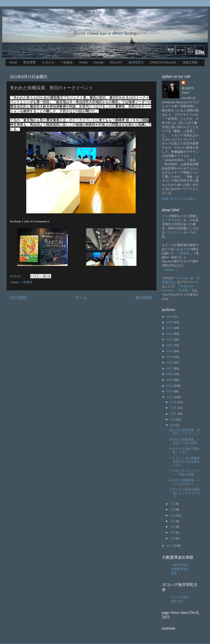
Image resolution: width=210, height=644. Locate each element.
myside (99, 62)
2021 (170, 345)
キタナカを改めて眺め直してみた (185, 450)
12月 (174, 402)
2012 (170, 397)
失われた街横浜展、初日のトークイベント (185, 432)
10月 (174, 414)
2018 (170, 362)
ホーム (81, 297)
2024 (170, 328)
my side (182, 278)
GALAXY (116, 62)
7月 (173, 504)
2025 (170, 322)
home (13, 62)
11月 (174, 408)
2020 (170, 351)
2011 (170, 546)
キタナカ (48, 62)
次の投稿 (18, 297)
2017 (170, 368)
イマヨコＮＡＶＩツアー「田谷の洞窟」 (185, 473)
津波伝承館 (190, 62)
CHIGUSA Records (163, 62)
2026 (170, 317)
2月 (173, 533)
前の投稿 (144, 297)
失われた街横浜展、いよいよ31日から (185, 482)
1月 (173, 538)
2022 (170, 340)
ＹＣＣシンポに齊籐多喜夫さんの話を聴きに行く (185, 462)
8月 (173, 425)
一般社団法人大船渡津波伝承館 (180, 569)
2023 (170, 334)
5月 (173, 515)
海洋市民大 (136, 62)
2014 (170, 386)
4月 (173, 521)
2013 (170, 391)
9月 (173, 419)
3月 (173, 527)
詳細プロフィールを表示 (179, 199)
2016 (170, 374)
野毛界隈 (30, 62)
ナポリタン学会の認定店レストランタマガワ (185, 493)
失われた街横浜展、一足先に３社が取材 (185, 441)
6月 (173, 510)
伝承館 (184, 290)
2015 (170, 380)
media (83, 62)
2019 (170, 357)
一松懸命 (67, 62)
